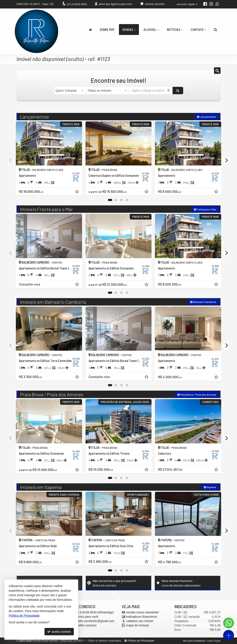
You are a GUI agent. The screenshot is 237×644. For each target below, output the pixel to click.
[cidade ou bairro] (151, 91)
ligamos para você (86, 617)
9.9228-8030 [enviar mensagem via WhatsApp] (77, 4)
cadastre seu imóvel (140, 621)
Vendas (129, 29)
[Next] (226, 160)
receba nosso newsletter (143, 612)
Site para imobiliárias (194, 641)
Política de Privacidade (141, 641)
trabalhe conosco (85, 625)
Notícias (175, 29)
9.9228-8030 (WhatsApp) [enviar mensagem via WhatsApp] (94, 612)
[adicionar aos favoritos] (77, 192)
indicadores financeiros (142, 617)
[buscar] (178, 91)
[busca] (215, 30)
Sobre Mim (107, 29)
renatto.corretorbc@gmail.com (94, 621)
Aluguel (151, 29)
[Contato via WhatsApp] (229, 623)
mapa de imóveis (138, 625)
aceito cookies (59, 632)
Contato (198, 29)
